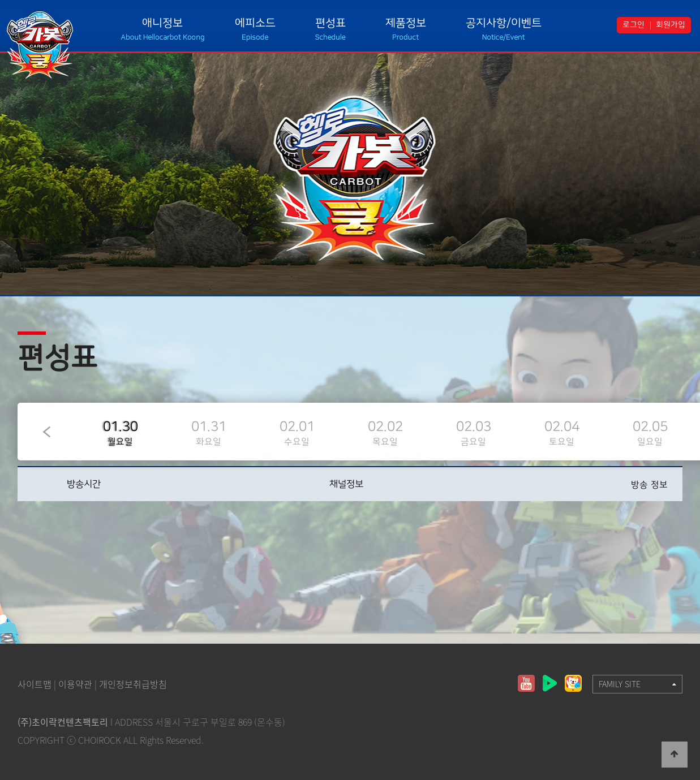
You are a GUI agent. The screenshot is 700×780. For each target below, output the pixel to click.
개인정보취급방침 (133, 684)
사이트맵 (35, 684)
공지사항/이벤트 (504, 23)
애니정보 (162, 23)
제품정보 (406, 23)
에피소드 (255, 23)
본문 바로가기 (0, 0)
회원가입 (671, 25)
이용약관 (75, 684)
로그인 (634, 25)
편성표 (330, 23)
